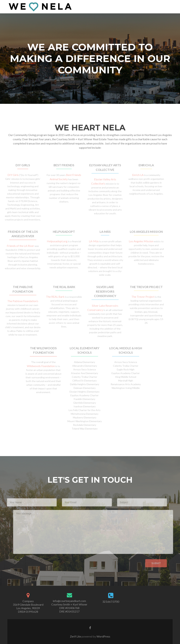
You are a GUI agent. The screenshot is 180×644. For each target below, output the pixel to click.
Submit (151, 563)
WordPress (103, 636)
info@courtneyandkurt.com (69, 601)
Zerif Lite (76, 636)
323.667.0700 (111, 602)
